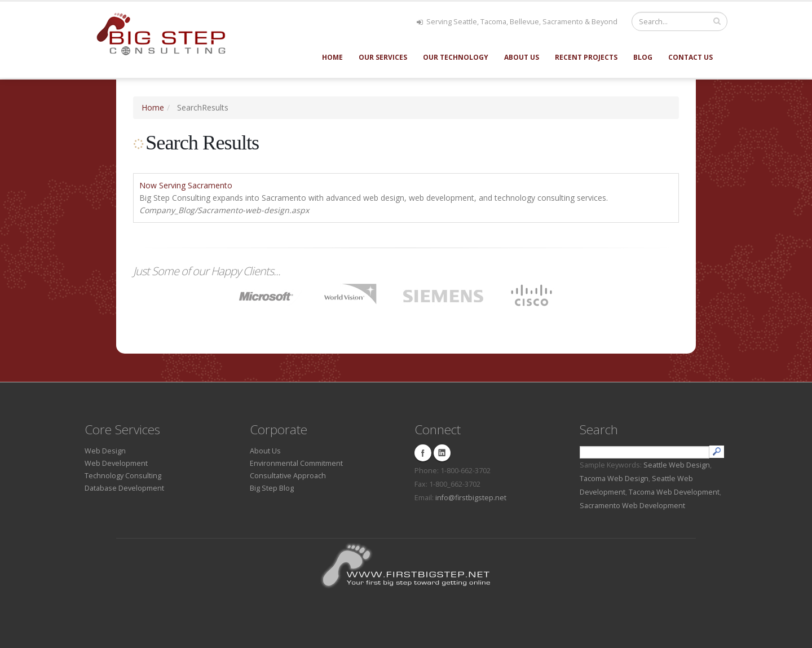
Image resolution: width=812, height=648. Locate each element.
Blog (643, 57)
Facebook (423, 453)
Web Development (116, 463)
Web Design (105, 451)
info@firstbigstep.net (471, 498)
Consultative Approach (288, 476)
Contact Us (690, 57)
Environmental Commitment (296, 463)
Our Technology (456, 57)
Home (332, 57)
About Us (522, 57)
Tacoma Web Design (614, 479)
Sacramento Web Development (632, 506)
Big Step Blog (272, 488)
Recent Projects (586, 57)
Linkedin (442, 453)
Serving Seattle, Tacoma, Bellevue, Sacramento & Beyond (517, 22)
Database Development (124, 488)
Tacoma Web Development (674, 492)
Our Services (383, 57)
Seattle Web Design (677, 465)
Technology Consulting (123, 476)
